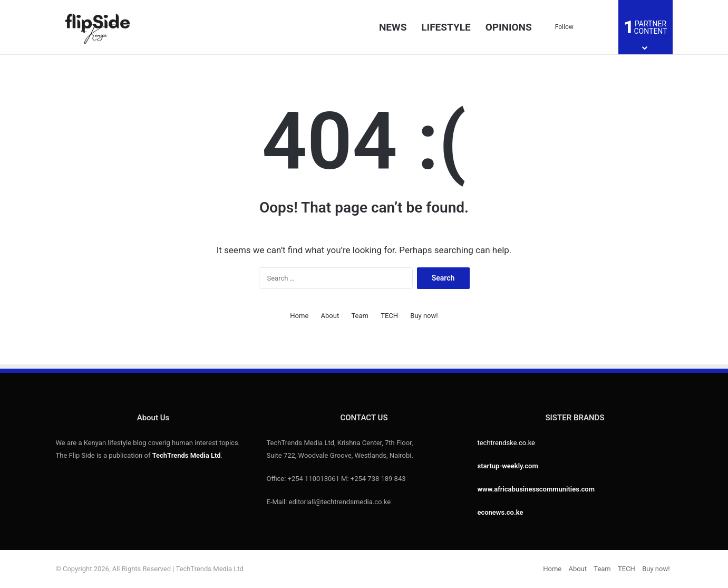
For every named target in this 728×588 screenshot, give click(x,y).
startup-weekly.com (507, 466)
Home (299, 316)
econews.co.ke (500, 512)
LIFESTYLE (446, 27)
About (330, 316)
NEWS (393, 27)
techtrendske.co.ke (506, 443)
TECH (389, 316)
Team (360, 316)
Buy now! (424, 316)
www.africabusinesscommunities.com (536, 489)
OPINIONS (509, 27)
